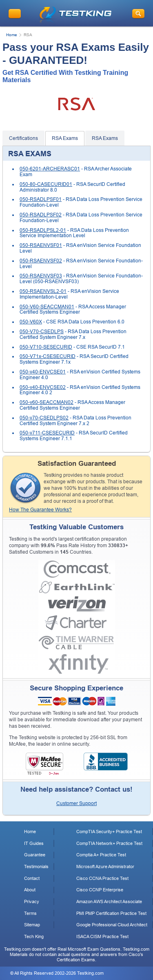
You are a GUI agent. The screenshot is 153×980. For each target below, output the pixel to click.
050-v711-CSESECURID (47, 433)
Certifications (23, 138)
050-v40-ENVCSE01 (43, 372)
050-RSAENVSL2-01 (43, 291)
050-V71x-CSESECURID (48, 356)
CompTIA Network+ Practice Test (109, 843)
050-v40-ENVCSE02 (43, 387)
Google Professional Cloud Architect (112, 925)
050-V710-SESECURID (46, 347)
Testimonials (36, 867)
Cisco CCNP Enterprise (100, 890)
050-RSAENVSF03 (41, 276)
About (30, 890)
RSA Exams (65, 138)
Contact (32, 878)
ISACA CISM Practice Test (102, 936)
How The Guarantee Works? (40, 510)
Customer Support (76, 803)
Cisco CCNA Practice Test (102, 878)
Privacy (32, 901)
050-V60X (31, 322)
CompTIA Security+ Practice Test (109, 832)
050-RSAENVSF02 (41, 261)
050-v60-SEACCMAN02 (47, 402)
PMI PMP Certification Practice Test (111, 913)
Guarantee (35, 855)
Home (12, 35)
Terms (30, 913)
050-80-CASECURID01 (46, 184)
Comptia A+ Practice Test (101, 855)
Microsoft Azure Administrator (105, 867)
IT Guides (34, 843)
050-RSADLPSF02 (41, 215)
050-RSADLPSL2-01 (43, 230)
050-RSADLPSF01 (41, 199)
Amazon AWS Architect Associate (109, 901)
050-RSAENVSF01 (41, 245)
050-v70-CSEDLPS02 (44, 418)
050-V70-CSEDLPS (42, 332)
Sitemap (32, 925)
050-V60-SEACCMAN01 (47, 307)
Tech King (34, 936)
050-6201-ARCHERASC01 (50, 169)
